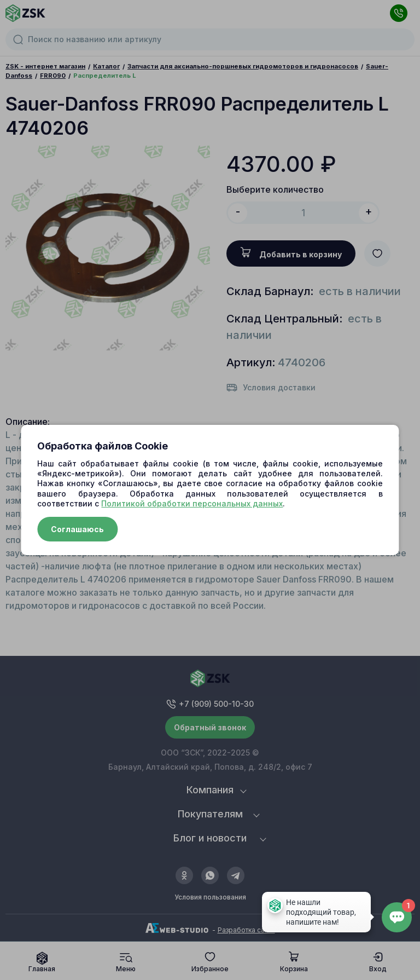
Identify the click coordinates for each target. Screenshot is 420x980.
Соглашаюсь (77, 529)
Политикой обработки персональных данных (192, 503)
